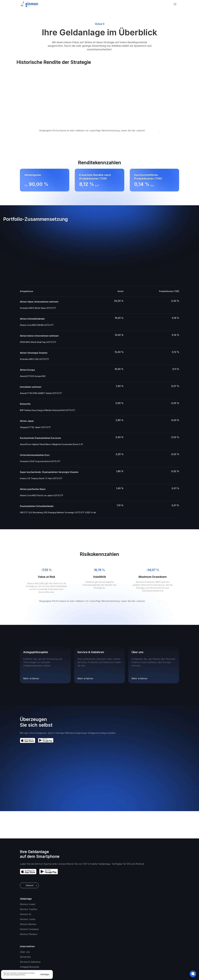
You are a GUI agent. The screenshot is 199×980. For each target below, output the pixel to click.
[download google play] (49, 909)
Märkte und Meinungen (165, 892)
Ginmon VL (92, 897)
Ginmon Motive (94, 907)
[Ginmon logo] (29, 5)
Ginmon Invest (94, 887)
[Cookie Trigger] (112, 944)
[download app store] (28, 909)
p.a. (146, 185)
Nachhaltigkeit (57, 944)
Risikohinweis (153, 130)
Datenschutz (70, 944)
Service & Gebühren (130, 897)
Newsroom (125, 912)
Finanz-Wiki (158, 897)
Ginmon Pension (95, 917)
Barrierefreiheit (83, 944)
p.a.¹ (91, 185)
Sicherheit (125, 892)
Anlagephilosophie (129, 902)
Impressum (96, 944)
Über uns (124, 887)
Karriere (123, 917)
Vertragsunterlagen (41, 944)
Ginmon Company (96, 912)
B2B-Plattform (127, 922)
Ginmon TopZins (95, 892)
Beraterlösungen (128, 927)
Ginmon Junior (94, 902)
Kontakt (123, 907)
